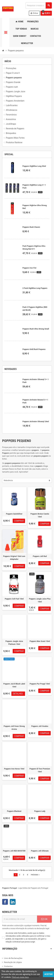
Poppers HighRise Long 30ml (34, 166)
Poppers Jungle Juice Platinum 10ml (14, 643)
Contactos (8, 966)
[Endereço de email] (20, 919)
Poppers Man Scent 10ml (40, 641)
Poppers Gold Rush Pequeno (34, 349)
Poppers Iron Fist (29, 268)
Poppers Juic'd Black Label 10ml (14, 685)
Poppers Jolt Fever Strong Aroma (14, 728)
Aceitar (48, 974)
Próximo (36, 875)
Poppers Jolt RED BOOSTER (14, 851)
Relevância (8, 480)
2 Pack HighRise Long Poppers (35, 288)
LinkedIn (13, 902)
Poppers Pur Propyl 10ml (40, 684)
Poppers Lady (40, 811)
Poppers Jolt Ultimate (40, 851)
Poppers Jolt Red (40, 556)
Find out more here (20, 977)
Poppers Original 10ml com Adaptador (14, 558)
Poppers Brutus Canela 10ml (40, 515)
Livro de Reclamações (13, 958)
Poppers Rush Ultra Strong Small (36, 329)
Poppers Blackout (14, 811)
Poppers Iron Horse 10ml (14, 769)
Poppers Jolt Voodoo (40, 726)
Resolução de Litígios (13, 962)
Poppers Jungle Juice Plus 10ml (40, 600)
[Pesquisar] (39, 5)
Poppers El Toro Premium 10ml (40, 770)
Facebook (5, 902)
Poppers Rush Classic (31, 227)
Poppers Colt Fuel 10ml (14, 599)
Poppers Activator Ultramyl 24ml (36, 422)
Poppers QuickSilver (14, 514)
